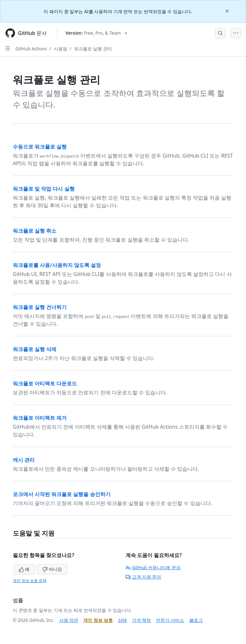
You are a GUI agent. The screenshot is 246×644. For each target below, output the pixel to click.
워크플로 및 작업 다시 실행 (44, 189)
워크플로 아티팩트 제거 (40, 418)
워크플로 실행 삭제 (35, 349)
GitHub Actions (31, 49)
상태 (122, 620)
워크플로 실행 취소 (35, 231)
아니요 (52, 569)
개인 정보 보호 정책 (30, 581)
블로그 (196, 620)
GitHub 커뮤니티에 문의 (153, 567)
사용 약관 (69, 620)
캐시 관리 (24, 460)
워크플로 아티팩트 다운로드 (45, 383)
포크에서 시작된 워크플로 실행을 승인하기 (62, 494)
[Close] (228, 10)
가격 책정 (142, 620)
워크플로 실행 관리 (93, 49)
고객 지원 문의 (143, 577)
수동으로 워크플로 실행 (40, 147)
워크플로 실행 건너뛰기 (40, 307)
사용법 (61, 49)
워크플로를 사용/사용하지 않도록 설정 (57, 265)
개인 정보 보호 (98, 620)
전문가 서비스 (170, 620)
